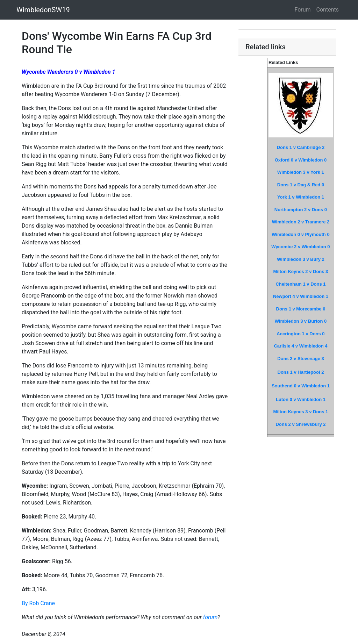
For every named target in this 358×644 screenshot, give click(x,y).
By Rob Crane (38, 603)
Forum (303, 10)
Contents (328, 10)
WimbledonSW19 (43, 10)
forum (210, 617)
